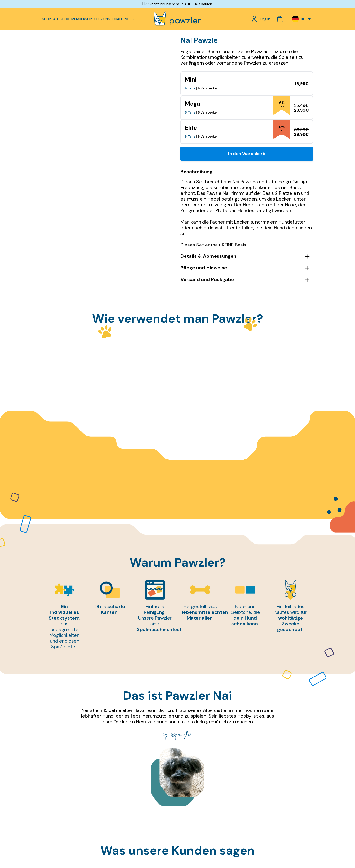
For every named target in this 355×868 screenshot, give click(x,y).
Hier (146, 4)
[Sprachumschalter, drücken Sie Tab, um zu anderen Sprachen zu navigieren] (301, 19)
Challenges (123, 19)
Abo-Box (61, 19)
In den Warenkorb (247, 154)
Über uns (102, 19)
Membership (82, 19)
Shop (46, 19)
